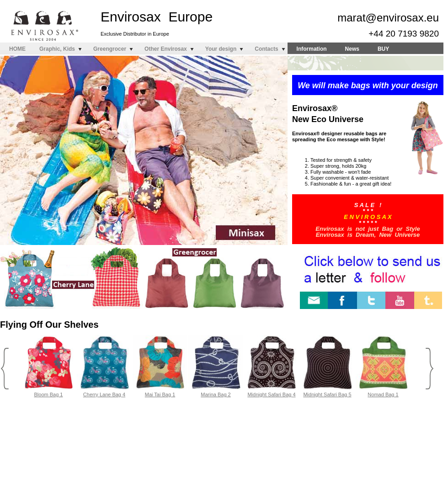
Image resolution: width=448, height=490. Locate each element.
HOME (17, 49)
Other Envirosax (166, 49)
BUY (383, 49)
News (352, 49)
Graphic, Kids (57, 49)
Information (312, 49)
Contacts (266, 49)
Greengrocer (110, 49)
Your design (221, 49)
